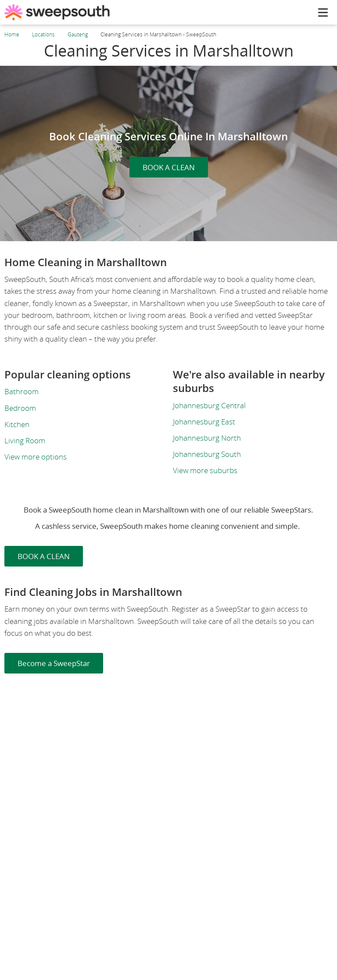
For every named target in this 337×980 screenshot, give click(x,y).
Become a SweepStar (54, 663)
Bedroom (20, 408)
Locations (43, 34)
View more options (36, 457)
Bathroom (22, 391)
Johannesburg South (207, 454)
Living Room (25, 440)
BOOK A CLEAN (169, 167)
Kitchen (17, 424)
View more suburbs (205, 470)
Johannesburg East (204, 422)
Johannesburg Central (209, 405)
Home (12, 34)
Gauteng (78, 34)
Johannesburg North (207, 438)
